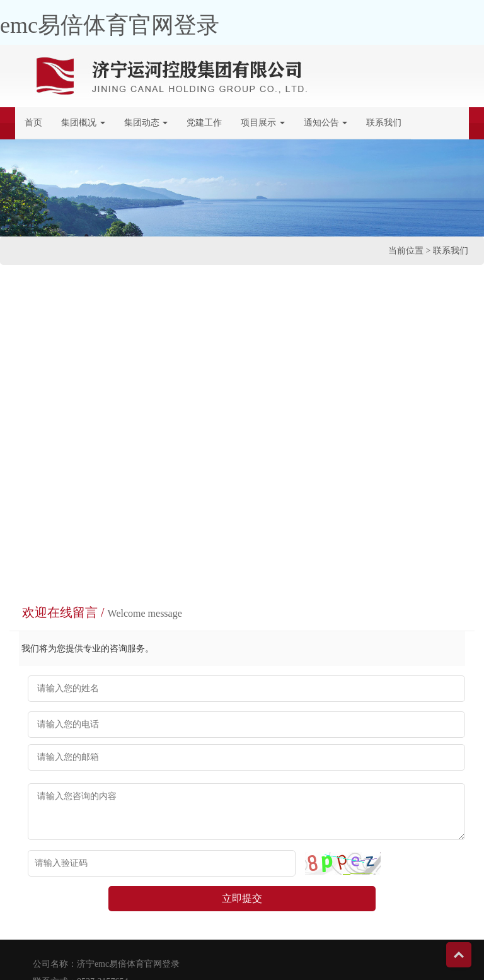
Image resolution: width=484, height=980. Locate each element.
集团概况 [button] (83, 123)
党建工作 (204, 123)
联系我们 (389, 122)
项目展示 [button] (263, 123)
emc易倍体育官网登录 (110, 25)
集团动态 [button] (146, 123)
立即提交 (242, 898)
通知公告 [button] (326, 123)
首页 (33, 123)
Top (459, 955)
